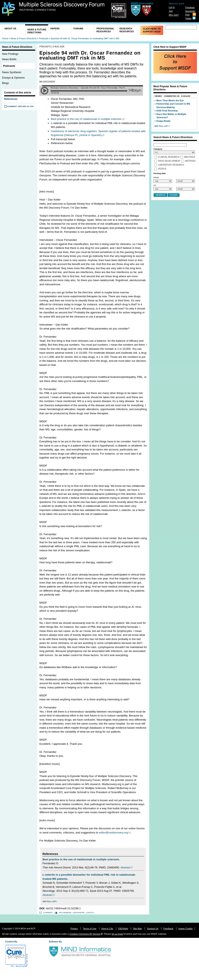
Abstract (125, 867)
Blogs (5, 83)
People (162, 169)
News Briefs (9, 59)
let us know (117, 934)
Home (5, 38)
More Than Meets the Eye (170, 100)
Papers (55, 29)
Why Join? (174, 15)
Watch (91, 913)
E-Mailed (186, 96)
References (11, 99)
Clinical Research (169, 157)
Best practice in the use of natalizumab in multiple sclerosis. (87, 119)
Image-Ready (163, 121)
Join (171, 11)
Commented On (172, 96)
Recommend (65, 913)
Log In (172, 7)
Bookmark (79, 913)
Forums (78, 29)
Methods (190, 161)
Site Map (138, 929)
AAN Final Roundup (167, 111)
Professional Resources (105, 30)
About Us (10, 29)
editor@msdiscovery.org (113, 833)
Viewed (158, 96)
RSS (187, 15)
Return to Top (26, 106)
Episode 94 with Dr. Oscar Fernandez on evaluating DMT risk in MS (85, 38)
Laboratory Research (171, 165)
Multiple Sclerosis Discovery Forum (62, 7)
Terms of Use (90, 929)
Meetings (190, 157)
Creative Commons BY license (85, 934)
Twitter (188, 19)
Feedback (190, 8)
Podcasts (44, 38)
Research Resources (127, 30)
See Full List (49, 901)
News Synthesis (12, 72)
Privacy (74, 929)
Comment (12, 106)
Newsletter (190, 11)
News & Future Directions (37, 31)
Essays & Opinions (13, 78)
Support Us (153, 929)
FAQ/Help (123, 929)
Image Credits (186, 929)
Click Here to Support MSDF (152, 30)
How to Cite (107, 929)
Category (158, 149)
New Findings (10, 54)
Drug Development (169, 161)
